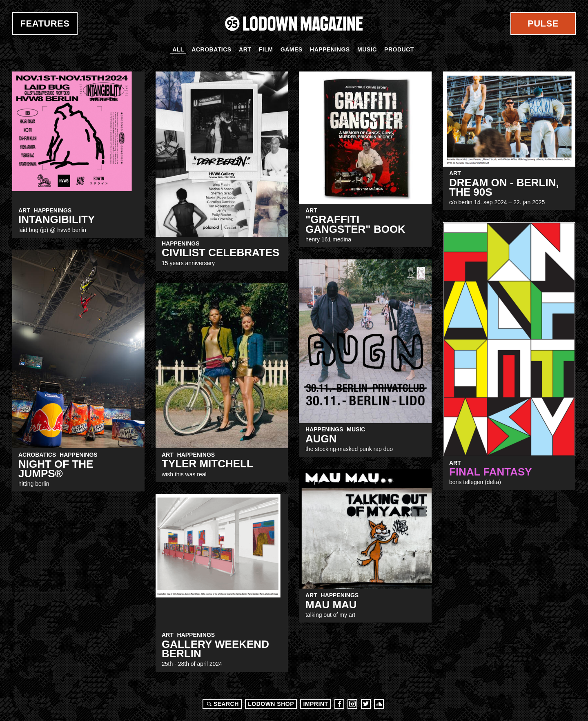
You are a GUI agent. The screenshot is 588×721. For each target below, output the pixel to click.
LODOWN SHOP (271, 704)
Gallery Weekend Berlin (215, 649)
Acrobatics (211, 49)
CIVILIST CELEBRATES (220, 252)
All (178, 49)
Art (245, 49)
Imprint (315, 704)
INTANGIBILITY (57, 219)
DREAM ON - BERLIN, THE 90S (504, 187)
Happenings (330, 49)
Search (222, 704)
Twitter (366, 704)
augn (321, 439)
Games (292, 49)
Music (367, 49)
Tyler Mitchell (207, 464)
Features (45, 23)
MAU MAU (331, 605)
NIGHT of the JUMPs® (56, 469)
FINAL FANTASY (491, 472)
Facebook (339, 704)
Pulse (543, 23)
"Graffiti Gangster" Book (355, 224)
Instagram (352, 704)
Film (266, 49)
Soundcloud (379, 704)
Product (399, 49)
